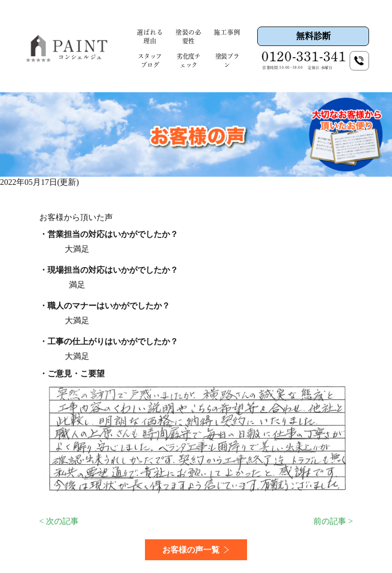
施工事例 (227, 32)
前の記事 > (333, 521)
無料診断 (313, 36)
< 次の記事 (59, 521)
